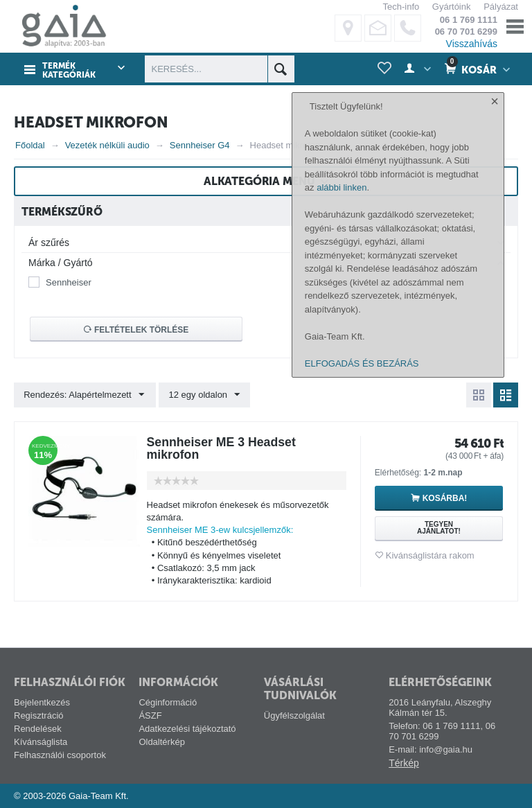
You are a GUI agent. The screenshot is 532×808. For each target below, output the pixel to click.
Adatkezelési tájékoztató (187, 729)
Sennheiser (69, 282)
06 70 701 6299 (466, 32)
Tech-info (401, 7)
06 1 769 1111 (469, 20)
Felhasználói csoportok (60, 755)
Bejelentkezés (42, 702)
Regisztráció (39, 715)
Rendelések (38, 729)
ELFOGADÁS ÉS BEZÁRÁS (362, 789)
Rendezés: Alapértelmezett (84, 395)
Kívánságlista (41, 742)
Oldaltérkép (161, 742)
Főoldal (30, 145)
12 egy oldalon (203, 395)
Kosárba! (445, 498)
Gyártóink (452, 7)
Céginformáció (168, 702)
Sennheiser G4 (200, 145)
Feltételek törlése (136, 330)
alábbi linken (342, 613)
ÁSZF (150, 715)
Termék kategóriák (68, 70)
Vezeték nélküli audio (107, 145)
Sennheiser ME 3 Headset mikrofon (223, 448)
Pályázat (501, 7)
